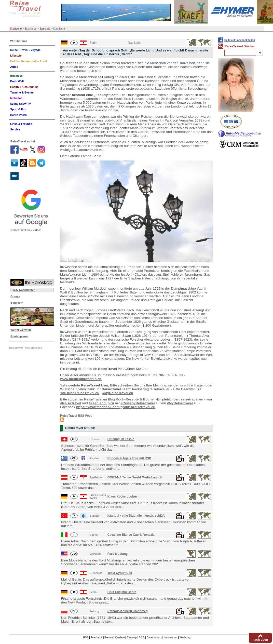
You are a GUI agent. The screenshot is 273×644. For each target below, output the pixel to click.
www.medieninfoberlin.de (81, 379)
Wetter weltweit (21, 330)
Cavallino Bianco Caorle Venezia (131, 535)
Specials (45, 29)
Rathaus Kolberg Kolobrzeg (128, 611)
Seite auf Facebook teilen (240, 40)
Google (15, 296)
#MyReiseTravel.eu (118, 393)
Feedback (97, 638)
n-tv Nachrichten (24, 290)
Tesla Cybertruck (120, 573)
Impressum (170, 638)
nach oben (260, 640)
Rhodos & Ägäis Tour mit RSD (129, 458)
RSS (86, 638)
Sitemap (132, 638)
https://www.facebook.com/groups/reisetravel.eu (116, 407)
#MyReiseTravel (180, 403)
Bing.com (17, 303)
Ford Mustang (118, 554)
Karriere (120, 638)
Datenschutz (154, 638)
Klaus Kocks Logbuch (124, 497)
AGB (142, 638)
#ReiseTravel (71, 403)
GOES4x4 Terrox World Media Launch (135, 477)
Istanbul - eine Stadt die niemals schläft (136, 516)
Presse (109, 638)
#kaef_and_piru (101, 403)
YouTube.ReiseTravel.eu (80, 393)
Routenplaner (19, 336)
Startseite (16, 29)
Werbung (185, 638)
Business (31, 29)
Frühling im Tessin (121, 439)
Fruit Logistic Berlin (122, 592)
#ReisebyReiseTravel (138, 403)
